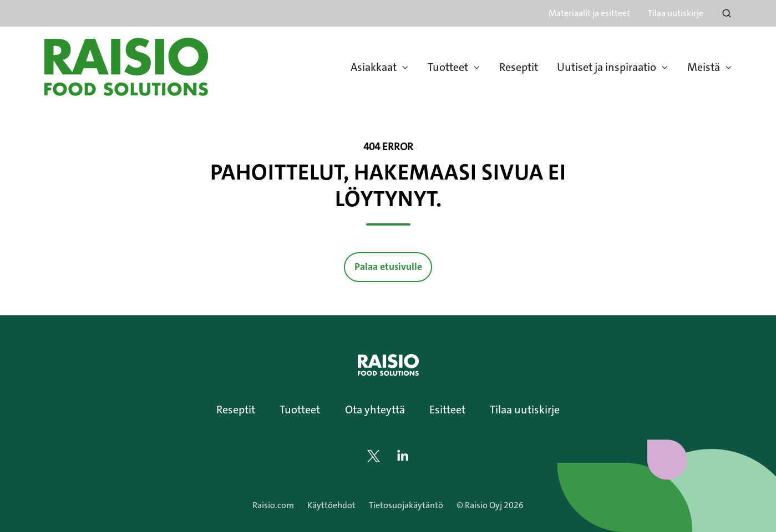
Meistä (704, 67)
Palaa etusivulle (388, 267)
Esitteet (447, 410)
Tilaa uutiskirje (676, 13)
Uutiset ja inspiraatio (607, 67)
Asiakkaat (374, 67)
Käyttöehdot (331, 505)
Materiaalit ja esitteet (589, 13)
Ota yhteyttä (375, 410)
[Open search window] (727, 13)
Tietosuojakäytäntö (406, 505)
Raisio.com (273, 505)
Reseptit (519, 67)
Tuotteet (448, 67)
